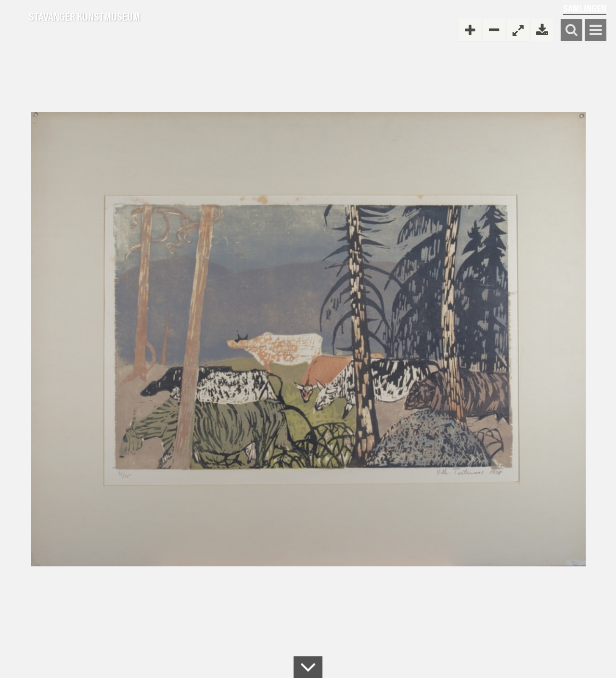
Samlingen (585, 8)
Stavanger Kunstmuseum (84, 17)
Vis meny (596, 31)
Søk (571, 31)
